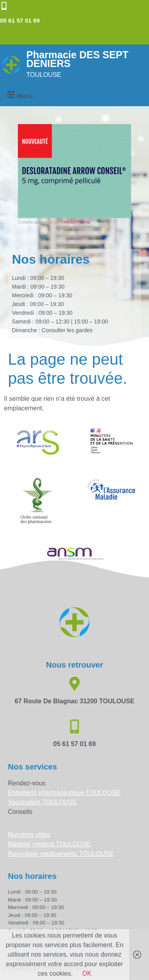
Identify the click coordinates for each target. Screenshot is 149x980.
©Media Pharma (75, 222)
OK (87, 973)
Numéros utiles (29, 835)
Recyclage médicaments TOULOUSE (61, 854)
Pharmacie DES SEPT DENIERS (77, 59)
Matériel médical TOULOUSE (49, 844)
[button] (19, 95)
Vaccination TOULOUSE (42, 802)
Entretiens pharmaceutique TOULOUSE (64, 793)
